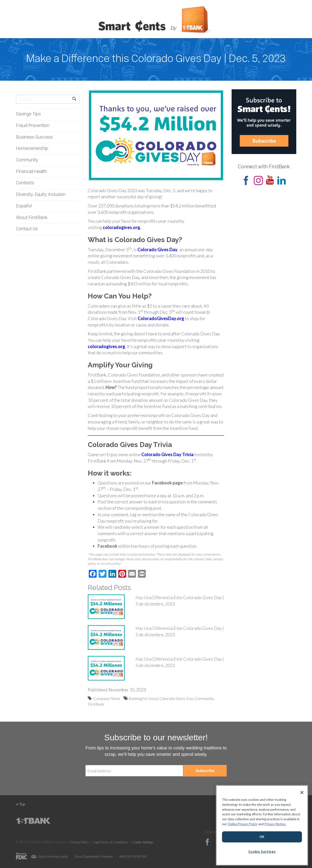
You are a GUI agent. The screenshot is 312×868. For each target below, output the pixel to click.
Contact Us (27, 229)
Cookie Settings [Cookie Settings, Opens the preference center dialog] (262, 852)
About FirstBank (32, 218)
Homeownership (32, 149)
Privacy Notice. (275, 824)
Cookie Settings (143, 842)
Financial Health (31, 172)
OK (262, 837)
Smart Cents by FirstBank (156, 21)
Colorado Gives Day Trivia (167, 454)
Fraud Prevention (33, 126)
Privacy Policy (80, 842)
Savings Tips (28, 114)
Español (24, 206)
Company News (107, 698)
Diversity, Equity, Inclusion (41, 195)
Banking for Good (143, 698)
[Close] (302, 792)
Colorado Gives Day (157, 249)
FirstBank (96, 704)
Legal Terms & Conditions (111, 842)
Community (27, 160)
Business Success (34, 137)
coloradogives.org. (122, 227)
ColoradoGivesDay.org (161, 318)
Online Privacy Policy (243, 824)
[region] (262, 825)
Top (21, 804)
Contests (25, 183)
